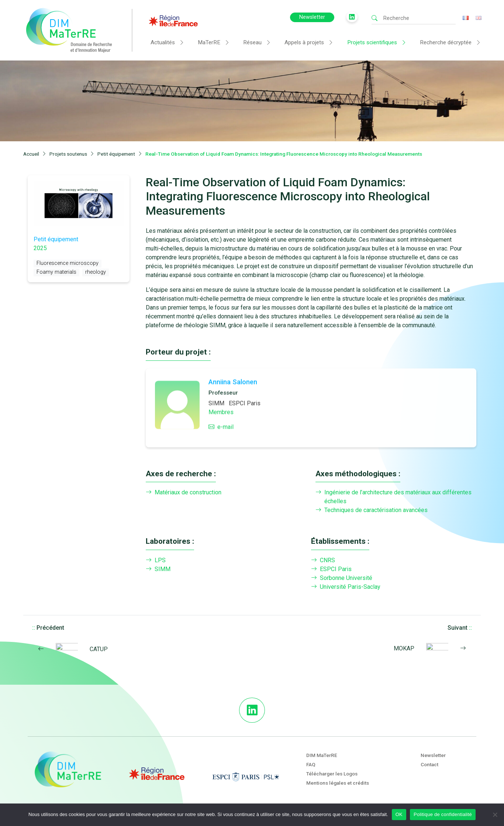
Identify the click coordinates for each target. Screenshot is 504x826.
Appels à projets (304, 42)
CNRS (323, 560)
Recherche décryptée (446, 42)
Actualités (163, 42)
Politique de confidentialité (443, 814)
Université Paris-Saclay (346, 587)
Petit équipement (56, 239)
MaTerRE (209, 42)
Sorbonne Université (342, 578)
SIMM (158, 569)
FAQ (311, 764)
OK (399, 814)
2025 (40, 248)
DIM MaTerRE (322, 755)
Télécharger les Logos (332, 774)
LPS (156, 560)
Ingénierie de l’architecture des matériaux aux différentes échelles (393, 497)
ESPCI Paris (331, 569)
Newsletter (312, 17)
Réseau (252, 42)
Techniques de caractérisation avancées (372, 510)
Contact (429, 764)
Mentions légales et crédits (338, 783)
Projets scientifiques (372, 42)
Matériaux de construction (184, 493)
